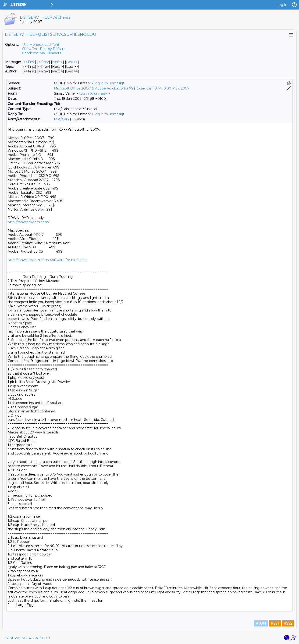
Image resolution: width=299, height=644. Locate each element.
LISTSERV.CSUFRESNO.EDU (26, 638)
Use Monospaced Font (41, 45)
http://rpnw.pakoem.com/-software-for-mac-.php (47, 260)
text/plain (61, 119)
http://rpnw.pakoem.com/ (28, 222)
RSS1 (275, 623)
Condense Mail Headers (42, 53)
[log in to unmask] (108, 83)
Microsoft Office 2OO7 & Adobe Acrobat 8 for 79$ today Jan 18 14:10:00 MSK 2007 (122, 88)
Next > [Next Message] (57, 62)
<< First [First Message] (29, 62)
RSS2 (288, 623)
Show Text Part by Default (44, 49)
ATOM (261, 623)
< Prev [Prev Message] (44, 62)
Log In (282, 5)
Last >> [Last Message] (72, 62)
